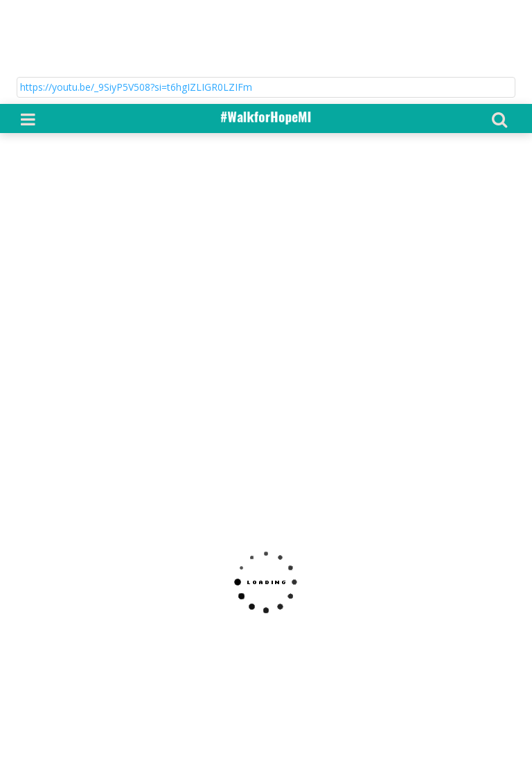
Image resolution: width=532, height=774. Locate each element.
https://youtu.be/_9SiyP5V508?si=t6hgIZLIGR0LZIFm (136, 33)
